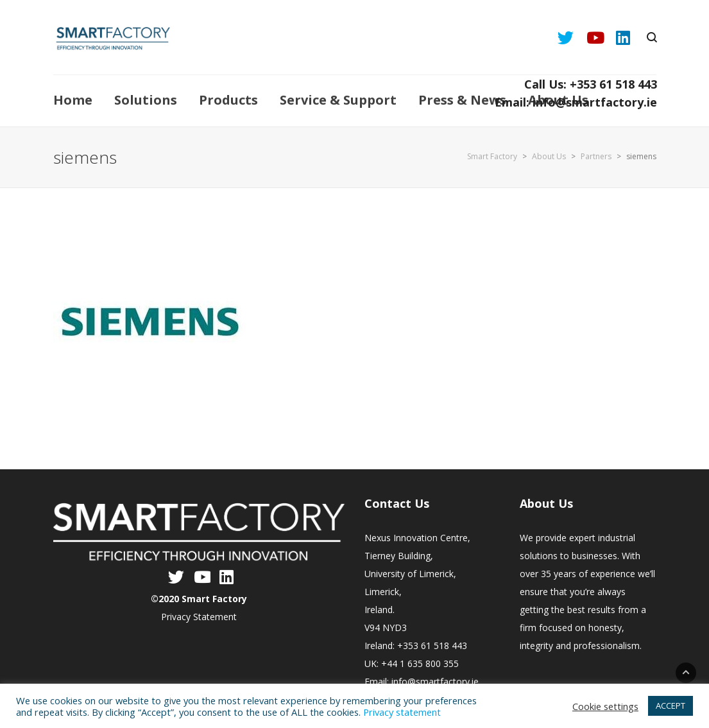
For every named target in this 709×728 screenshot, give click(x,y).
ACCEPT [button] (671, 706)
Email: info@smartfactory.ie (576, 102)
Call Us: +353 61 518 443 (591, 84)
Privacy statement (402, 712)
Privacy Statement (199, 617)
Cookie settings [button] (605, 706)
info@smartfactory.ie (435, 681)
